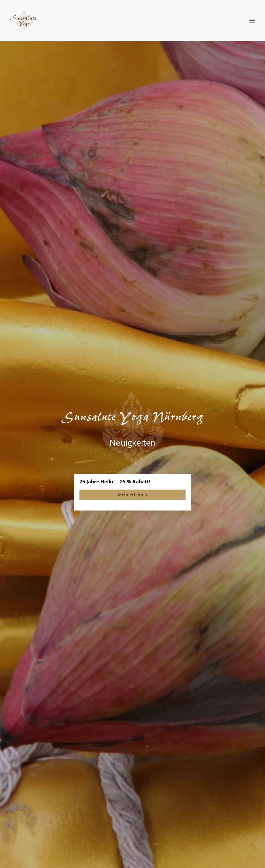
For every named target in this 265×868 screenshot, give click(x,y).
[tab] (124, 517)
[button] (252, 21)
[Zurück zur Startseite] (23, 21)
